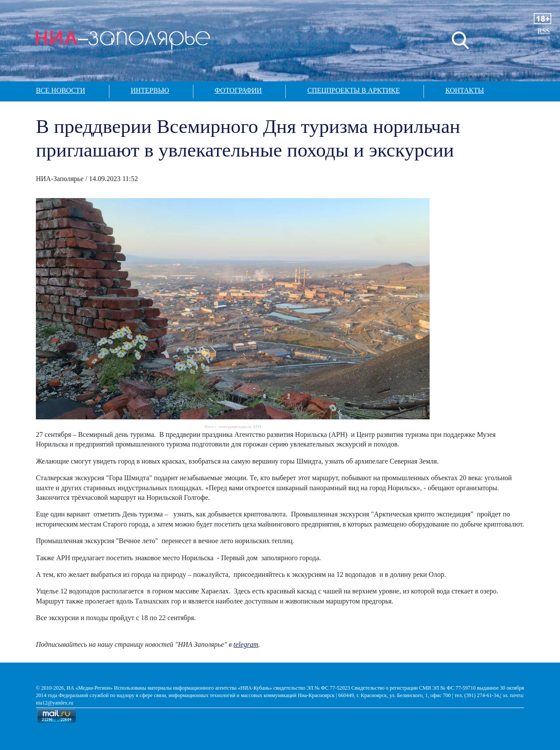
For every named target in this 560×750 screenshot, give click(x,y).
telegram (246, 644)
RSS (544, 31)
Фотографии (238, 90)
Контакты (465, 90)
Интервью (150, 90)
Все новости (61, 90)
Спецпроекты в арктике (353, 90)
